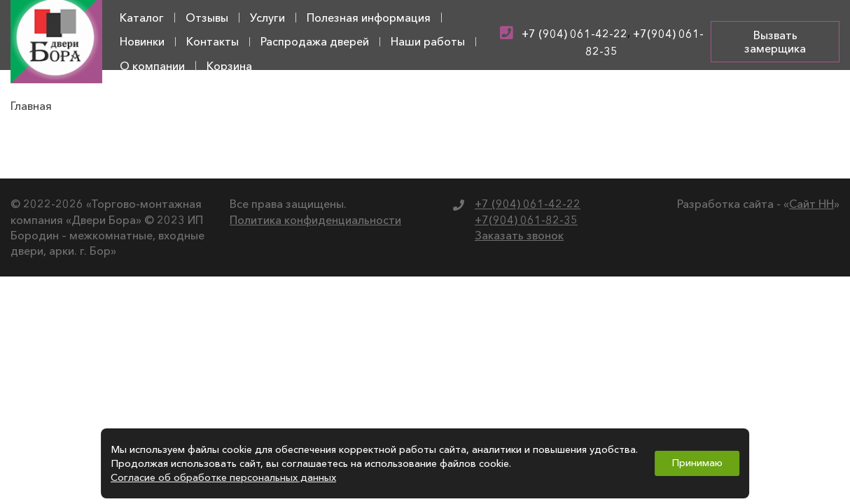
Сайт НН (811, 204)
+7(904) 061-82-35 (526, 220)
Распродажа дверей (315, 41)
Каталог (142, 17)
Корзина (229, 66)
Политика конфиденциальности (315, 220)
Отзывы (207, 17)
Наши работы (428, 41)
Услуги (267, 17)
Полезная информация (369, 17)
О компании (152, 66)
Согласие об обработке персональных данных (223, 477)
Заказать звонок (519, 235)
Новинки (142, 41)
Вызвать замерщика (775, 41)
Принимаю (697, 463)
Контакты (212, 41)
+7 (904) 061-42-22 (574, 34)
